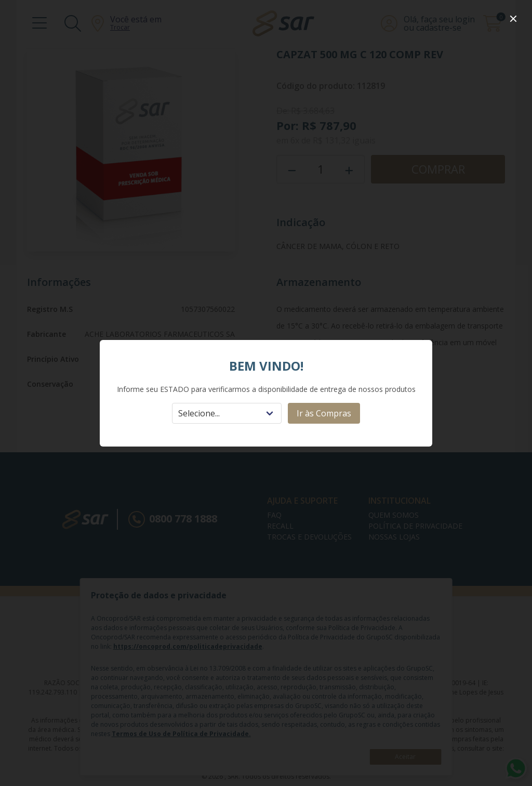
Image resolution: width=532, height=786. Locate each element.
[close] (513, 19)
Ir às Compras (324, 413)
